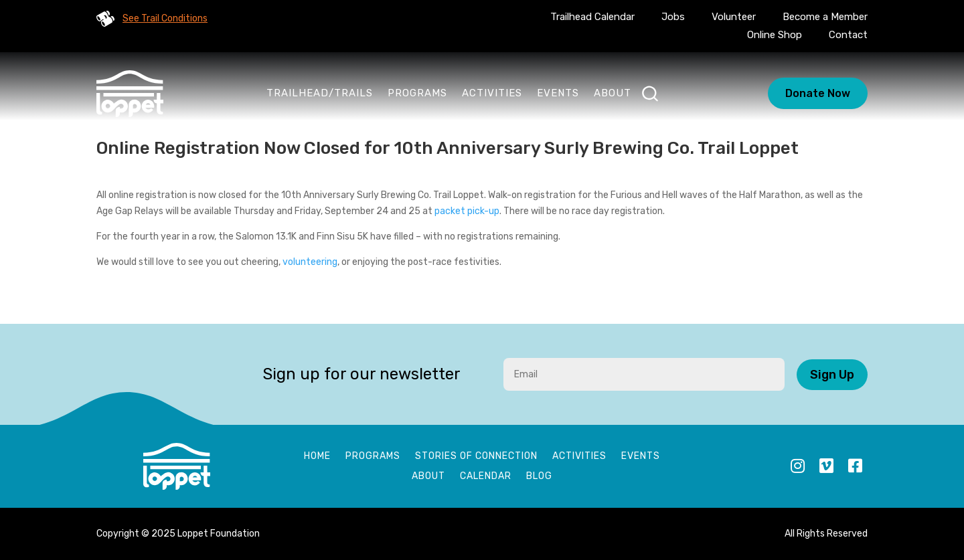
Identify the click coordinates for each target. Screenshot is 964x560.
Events (558, 93)
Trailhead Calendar (592, 17)
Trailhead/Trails (320, 93)
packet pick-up (467, 211)
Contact (848, 35)
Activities (492, 93)
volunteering (310, 262)
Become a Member (825, 17)
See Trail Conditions (165, 18)
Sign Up (832, 375)
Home (317, 457)
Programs (417, 93)
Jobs (673, 17)
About (613, 93)
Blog (539, 477)
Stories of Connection (476, 457)
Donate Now (818, 93)
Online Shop (775, 35)
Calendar (486, 477)
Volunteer (734, 17)
